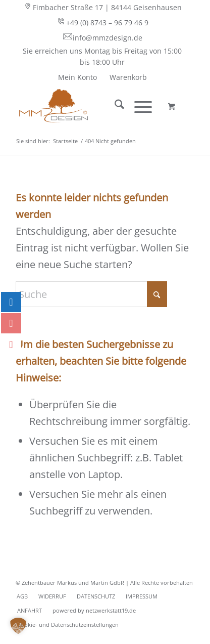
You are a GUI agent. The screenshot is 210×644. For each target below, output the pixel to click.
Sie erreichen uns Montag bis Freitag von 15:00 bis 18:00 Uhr (102, 56)
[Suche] (114, 106)
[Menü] (138, 106)
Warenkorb (128, 77)
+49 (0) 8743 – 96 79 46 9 (102, 22)
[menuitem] (102, 8)
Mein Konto (77, 77)
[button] (18, 626)
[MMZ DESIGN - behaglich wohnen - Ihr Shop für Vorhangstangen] (87, 106)
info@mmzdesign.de (102, 37)
